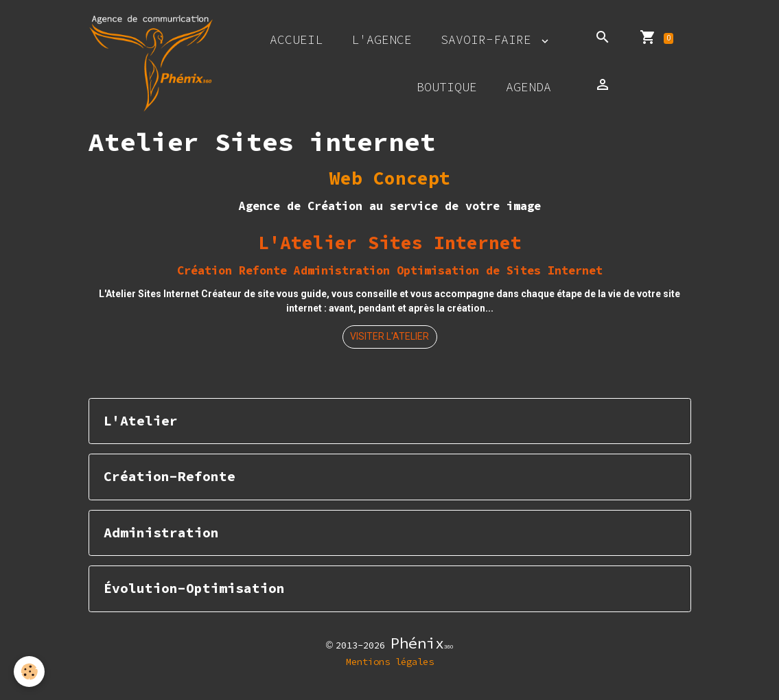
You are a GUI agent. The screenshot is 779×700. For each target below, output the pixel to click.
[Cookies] (29, 672)
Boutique (447, 87)
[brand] (151, 63)
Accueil (296, 39)
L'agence (382, 39)
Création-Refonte (170, 477)
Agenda (528, 87)
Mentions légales (390, 662)
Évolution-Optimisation (194, 588)
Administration (161, 533)
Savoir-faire (490, 39)
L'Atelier (141, 421)
